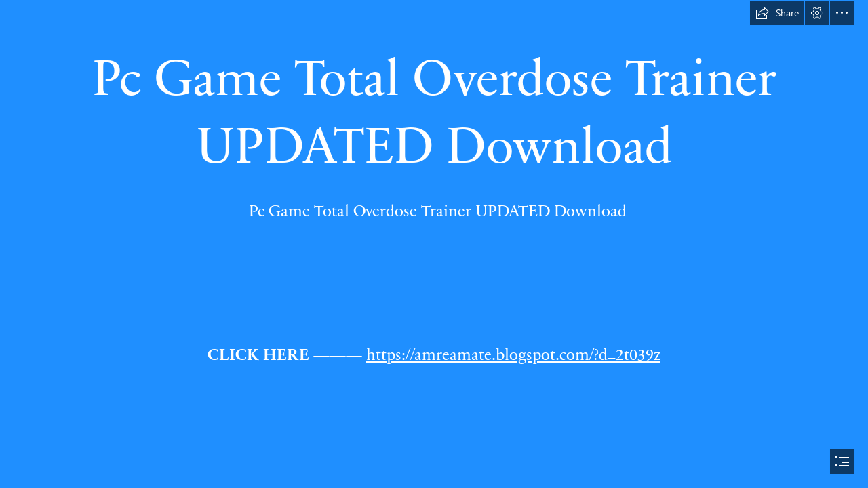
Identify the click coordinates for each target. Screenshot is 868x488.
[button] (777, 13)
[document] (434, 244)
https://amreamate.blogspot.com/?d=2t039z (513, 353)
